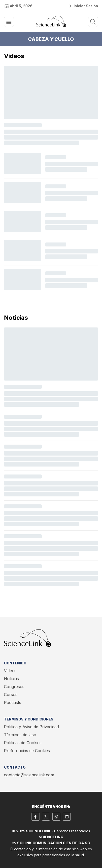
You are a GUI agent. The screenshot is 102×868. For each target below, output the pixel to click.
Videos (10, 671)
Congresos (14, 687)
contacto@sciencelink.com (29, 775)
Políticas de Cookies (23, 743)
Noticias (11, 679)
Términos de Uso (20, 735)
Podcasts (13, 703)
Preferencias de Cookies (27, 751)
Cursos (11, 695)
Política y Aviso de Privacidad (31, 727)
